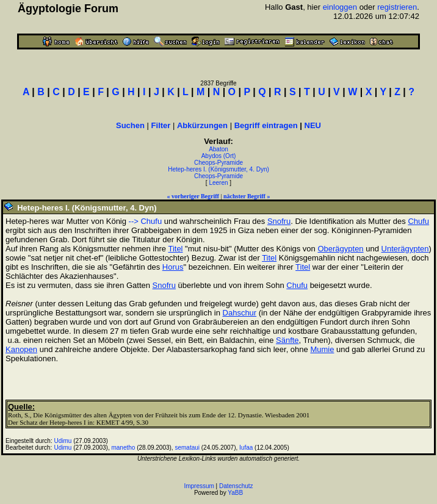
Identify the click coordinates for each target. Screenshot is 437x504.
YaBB (235, 493)
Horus (173, 267)
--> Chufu (146, 221)
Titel (175, 249)
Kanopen (21, 349)
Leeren (218, 183)
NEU (313, 125)
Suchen (130, 125)
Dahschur (240, 313)
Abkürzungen (202, 125)
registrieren (397, 7)
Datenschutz (236, 486)
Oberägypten (340, 249)
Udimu (63, 441)
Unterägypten (405, 249)
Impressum (199, 486)
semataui (187, 448)
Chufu (418, 221)
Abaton (218, 149)
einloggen (340, 7)
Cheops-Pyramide (218, 163)
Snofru (279, 221)
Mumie (322, 349)
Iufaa (246, 448)
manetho (123, 448)
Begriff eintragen (266, 125)
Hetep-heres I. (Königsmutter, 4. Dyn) (218, 169)
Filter (161, 125)
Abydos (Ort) (219, 156)
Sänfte (287, 340)
